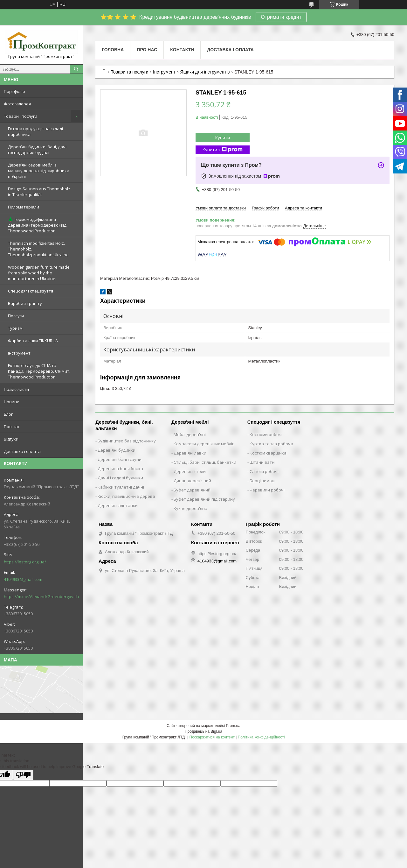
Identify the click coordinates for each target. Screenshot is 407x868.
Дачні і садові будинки (120, 478)
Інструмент (19, 353)
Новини (12, 402)
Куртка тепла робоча (271, 444)
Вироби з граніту (25, 303)
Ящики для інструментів (205, 72)
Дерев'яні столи (190, 471)
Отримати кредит (281, 17)
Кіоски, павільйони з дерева (126, 496)
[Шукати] (76, 69)
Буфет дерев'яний (192, 490)
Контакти (182, 50)
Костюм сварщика (268, 453)
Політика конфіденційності (261, 737)
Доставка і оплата (22, 451)
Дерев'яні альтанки (118, 505)
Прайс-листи (16, 389)
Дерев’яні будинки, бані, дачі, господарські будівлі (38, 150)
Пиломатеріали (24, 207)
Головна (113, 50)
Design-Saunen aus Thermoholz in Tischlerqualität (39, 192)
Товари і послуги (21, 116)
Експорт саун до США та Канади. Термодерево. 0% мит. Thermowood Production (39, 371)
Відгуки (11, 439)
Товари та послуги (129, 72)
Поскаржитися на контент (212, 737)
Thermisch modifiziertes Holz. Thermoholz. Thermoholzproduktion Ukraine (38, 249)
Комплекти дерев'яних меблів (204, 444)
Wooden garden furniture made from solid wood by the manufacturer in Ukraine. (39, 273)
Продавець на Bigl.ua (203, 731)
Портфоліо (14, 91)
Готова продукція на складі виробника (35, 131)
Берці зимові (262, 481)
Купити (223, 138)
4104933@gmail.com (23, 579)
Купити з (223, 150)
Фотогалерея (17, 104)
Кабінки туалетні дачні (121, 487)
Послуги (16, 316)
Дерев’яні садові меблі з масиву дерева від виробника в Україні (39, 171)
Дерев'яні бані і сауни (120, 459)
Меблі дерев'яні (190, 434)
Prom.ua (233, 726)
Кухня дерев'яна (190, 508)
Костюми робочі (266, 434)
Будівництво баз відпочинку (127, 441)
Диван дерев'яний (192, 481)
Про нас (12, 427)
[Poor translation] (23, 775)
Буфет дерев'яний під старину (204, 499)
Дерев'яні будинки (117, 450)
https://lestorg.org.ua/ (25, 562)
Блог (8, 414)
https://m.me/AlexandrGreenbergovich (41, 596)
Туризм (15, 328)
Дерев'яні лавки (190, 453)
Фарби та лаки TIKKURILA (33, 341)
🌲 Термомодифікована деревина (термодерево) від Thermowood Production (37, 225)
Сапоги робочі (264, 471)
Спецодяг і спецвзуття (31, 291)
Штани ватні (262, 462)
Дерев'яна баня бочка (120, 469)
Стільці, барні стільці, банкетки (205, 462)
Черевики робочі (267, 490)
